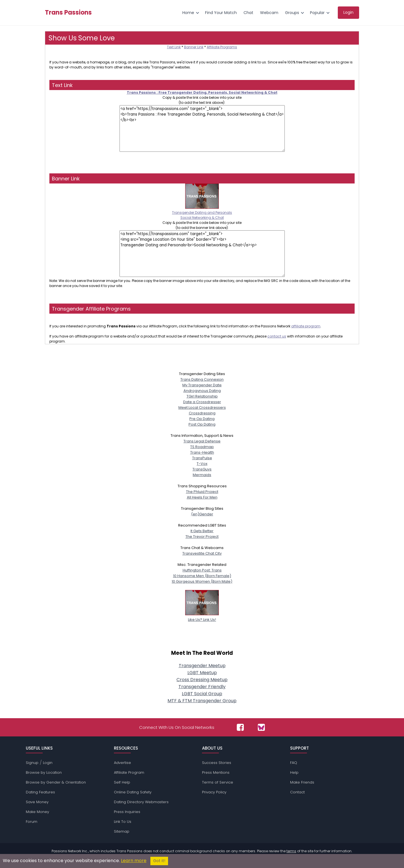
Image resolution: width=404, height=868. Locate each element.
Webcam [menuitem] (269, 13)
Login (48, 763)
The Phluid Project (202, 492)
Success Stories (217, 763)
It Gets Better (202, 531)
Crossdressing (202, 413)
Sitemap (122, 831)
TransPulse (202, 458)
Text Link (174, 47)
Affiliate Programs (222, 47)
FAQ (294, 763)
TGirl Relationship (202, 396)
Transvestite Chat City (202, 553)
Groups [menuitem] (292, 13)
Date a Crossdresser (202, 402)
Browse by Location (44, 772)
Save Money (37, 802)
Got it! (159, 861)
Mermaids (202, 475)
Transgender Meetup (202, 666)
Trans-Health (202, 452)
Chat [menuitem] (248, 13)
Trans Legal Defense (202, 441)
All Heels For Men (202, 497)
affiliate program (306, 326)
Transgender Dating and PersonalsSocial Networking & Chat (202, 213)
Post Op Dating (202, 424)
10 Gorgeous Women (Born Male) (202, 581)
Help (294, 772)
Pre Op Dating (202, 419)
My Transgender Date (202, 385)
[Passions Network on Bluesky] (261, 727)
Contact (297, 792)
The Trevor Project (202, 537)
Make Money (37, 812)
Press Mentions (216, 772)
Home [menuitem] (188, 13)
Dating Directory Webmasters (141, 802)
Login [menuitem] (348, 12)
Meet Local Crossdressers (202, 407)
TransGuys (202, 469)
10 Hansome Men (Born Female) (202, 576)
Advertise (122, 763)
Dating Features (40, 792)
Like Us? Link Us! (202, 617)
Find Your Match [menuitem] (221, 13)
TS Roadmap (202, 447)
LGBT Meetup (202, 673)
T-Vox (202, 464)
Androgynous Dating (202, 391)
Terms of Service (218, 782)
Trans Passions (68, 13)
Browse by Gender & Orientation (56, 782)
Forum (32, 822)
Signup (32, 763)
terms (291, 851)
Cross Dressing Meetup (202, 680)
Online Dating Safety (133, 792)
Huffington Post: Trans (202, 570)
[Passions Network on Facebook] (240, 727)
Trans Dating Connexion (202, 379)
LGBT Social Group (202, 694)
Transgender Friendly (202, 687)
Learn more (134, 861)
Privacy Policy (214, 792)
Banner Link (194, 47)
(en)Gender (202, 514)
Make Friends (302, 782)
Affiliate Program (129, 772)
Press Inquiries (127, 812)
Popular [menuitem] (317, 13)
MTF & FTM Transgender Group (202, 701)
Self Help (122, 782)
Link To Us (123, 822)
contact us (277, 336)
